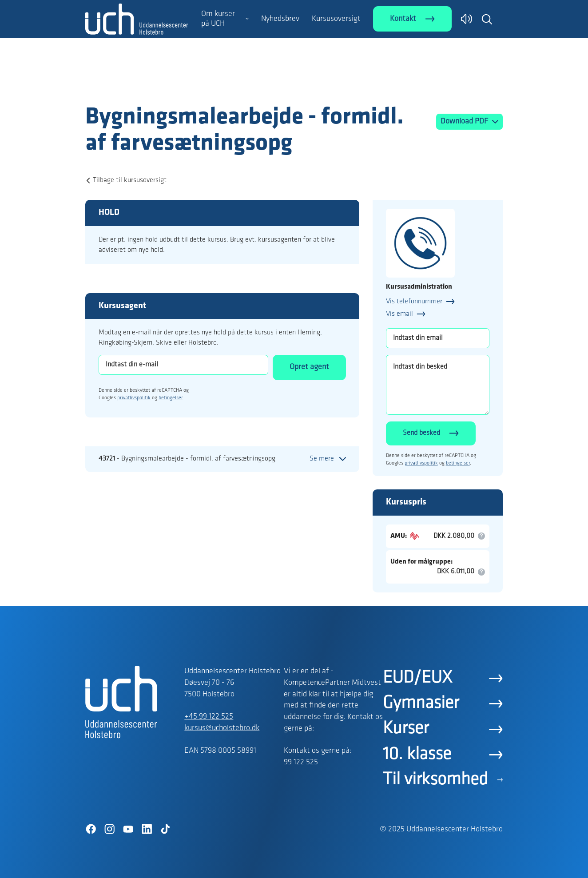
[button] (487, 19)
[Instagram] (109, 829)
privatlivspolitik (134, 398)
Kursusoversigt (336, 19)
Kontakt (403, 19)
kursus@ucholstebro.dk (222, 728)
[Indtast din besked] (438, 385)
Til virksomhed (435, 780)
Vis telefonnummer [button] (414, 302)
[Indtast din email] (438, 338)
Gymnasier (421, 703)
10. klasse (417, 755)
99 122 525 (301, 762)
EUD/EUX (417, 678)
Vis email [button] (399, 314)
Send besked (421, 433)
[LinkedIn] (147, 829)
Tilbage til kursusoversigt (130, 180)
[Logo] (137, 86)
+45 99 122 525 (209, 717)
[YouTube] (128, 829)
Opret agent (309, 367)
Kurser (406, 729)
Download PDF (465, 121)
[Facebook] (91, 829)
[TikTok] (165, 829)
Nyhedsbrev (280, 19)
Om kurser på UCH (218, 19)
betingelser (171, 398)
